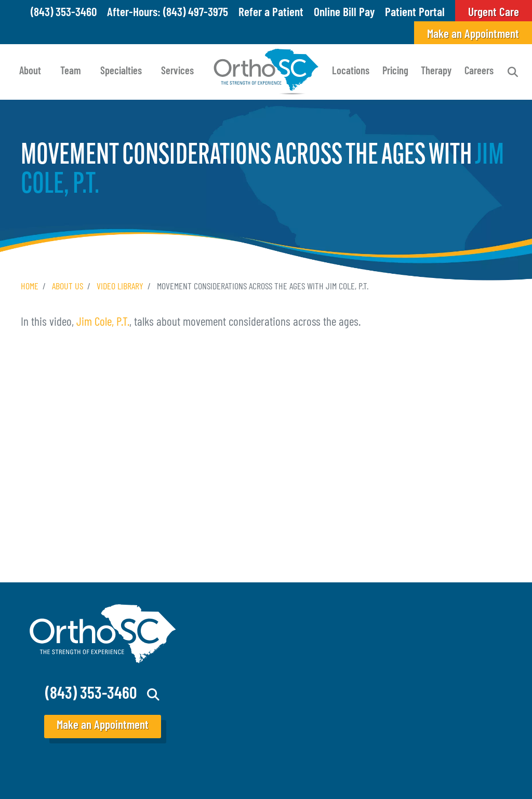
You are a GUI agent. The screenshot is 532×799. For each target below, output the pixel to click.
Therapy (436, 72)
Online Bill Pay (344, 13)
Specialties (121, 72)
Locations (351, 72)
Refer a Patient (271, 13)
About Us (68, 287)
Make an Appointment (473, 35)
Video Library (120, 287)
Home (30, 287)
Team (71, 72)
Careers (479, 72)
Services (177, 72)
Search (513, 72)
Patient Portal (415, 13)
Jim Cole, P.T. (103, 323)
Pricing (395, 72)
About (30, 72)
